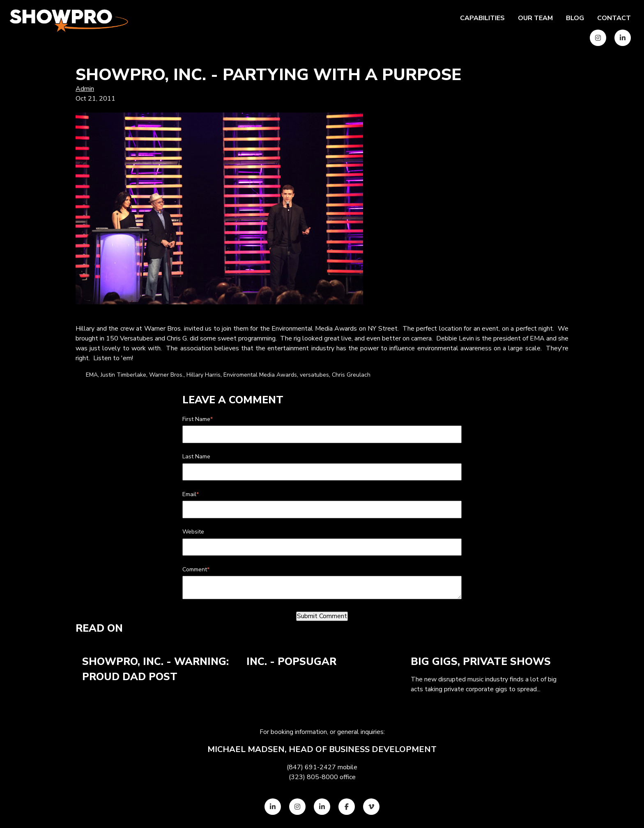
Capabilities (482, 18)
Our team (535, 18)
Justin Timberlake (123, 375)
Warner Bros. (166, 375)
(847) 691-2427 (311, 767)
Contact (614, 18)
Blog (575, 18)
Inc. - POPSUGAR (291, 662)
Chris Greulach (351, 375)
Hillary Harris (204, 375)
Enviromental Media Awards (260, 375)
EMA (92, 375)
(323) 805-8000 (313, 777)
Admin (85, 89)
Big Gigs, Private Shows (481, 662)
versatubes (314, 375)
